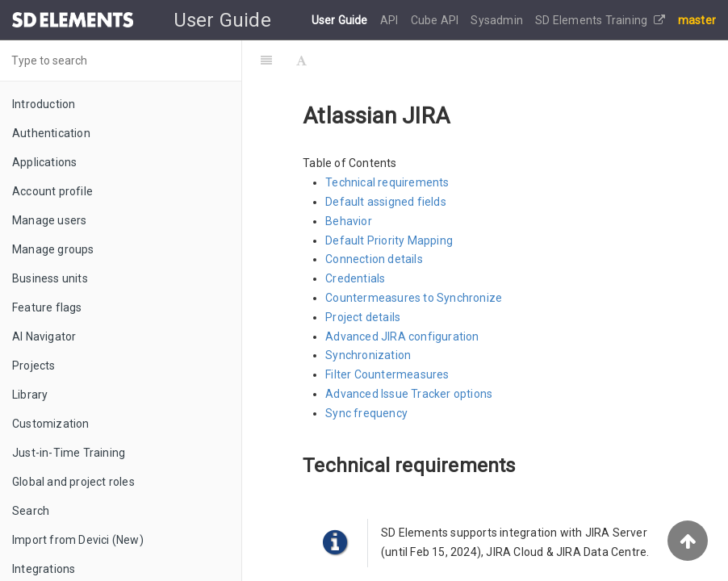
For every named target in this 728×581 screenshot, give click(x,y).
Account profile (52, 191)
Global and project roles (73, 482)
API (391, 20)
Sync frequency (366, 413)
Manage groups (53, 249)
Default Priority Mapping (389, 240)
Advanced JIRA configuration (402, 336)
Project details (363, 317)
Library (30, 395)
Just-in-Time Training (69, 453)
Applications (44, 162)
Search (31, 511)
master (697, 20)
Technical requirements (387, 182)
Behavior (349, 221)
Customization (51, 424)
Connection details (374, 259)
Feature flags (47, 307)
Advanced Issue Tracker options (409, 394)
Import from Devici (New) (78, 540)
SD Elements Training (600, 20)
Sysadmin (498, 20)
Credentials (355, 278)
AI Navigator (44, 336)
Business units (50, 278)
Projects (34, 366)
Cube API (436, 20)
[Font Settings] (301, 61)
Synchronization (368, 355)
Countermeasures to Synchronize (414, 298)
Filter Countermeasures (387, 374)
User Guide (341, 20)
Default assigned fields (386, 202)
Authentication (51, 133)
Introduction (44, 104)
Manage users (49, 220)
